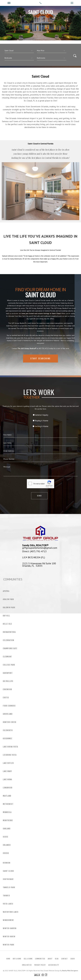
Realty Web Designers (70, 971)
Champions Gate (10, 648)
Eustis (6, 698)
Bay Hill (7, 616)
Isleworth (8, 730)
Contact (64, 959)
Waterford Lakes (11, 912)
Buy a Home (17, 959)
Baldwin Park (9, 607)
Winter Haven (9, 937)
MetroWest (8, 804)
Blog (57, 959)
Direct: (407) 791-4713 (34, 551)
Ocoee (6, 837)
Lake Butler (8, 763)
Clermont (7, 657)
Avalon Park (8, 599)
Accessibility (54, 965)
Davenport (8, 673)
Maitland (7, 796)
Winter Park (9, 945)
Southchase (8, 879)
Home (8, 959)
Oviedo (6, 853)
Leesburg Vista (10, 755)
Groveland (8, 714)
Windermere (8, 920)
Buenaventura (9, 632)
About (50, 959)
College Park (9, 665)
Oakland (7, 829)
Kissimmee (8, 739)
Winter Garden (10, 928)
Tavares (6, 896)
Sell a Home (28, 959)
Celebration (8, 640)
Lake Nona (7, 779)
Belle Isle (7, 624)
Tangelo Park (9, 887)
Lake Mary (7, 771)
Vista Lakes (8, 904)
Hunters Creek (10, 722)
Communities (40, 959)
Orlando (7, 845)
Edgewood (7, 689)
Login (73, 959)
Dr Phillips (8, 681)
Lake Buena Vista (10, 747)
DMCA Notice (27, 965)
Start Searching (40, 366)
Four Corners (9, 706)
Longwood (8, 788)
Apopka (6, 591)
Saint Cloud (8, 871)
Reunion (7, 863)
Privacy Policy (40, 965)
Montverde (8, 820)
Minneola (7, 812)
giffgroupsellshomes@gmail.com (40, 548)
